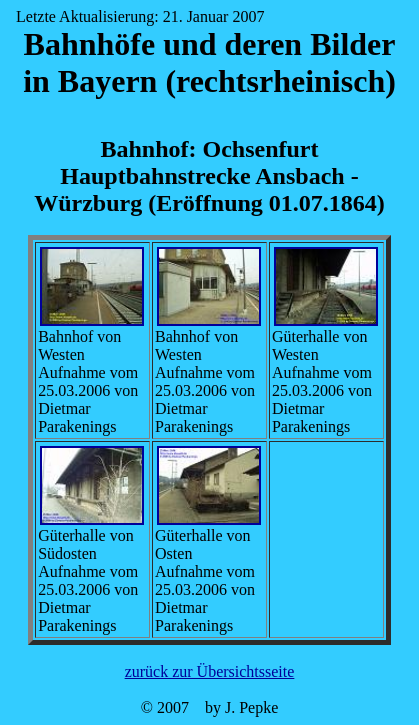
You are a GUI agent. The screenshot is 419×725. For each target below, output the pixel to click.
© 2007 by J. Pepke (209, 707)
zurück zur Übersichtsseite (210, 671)
